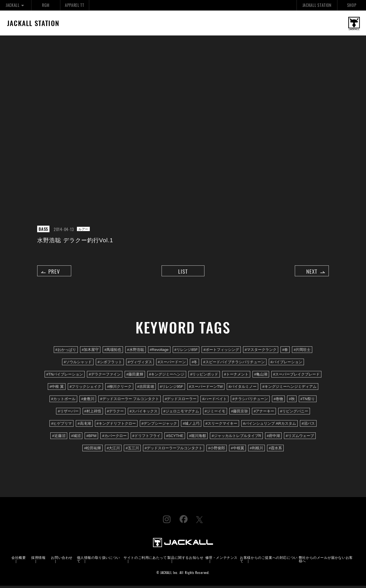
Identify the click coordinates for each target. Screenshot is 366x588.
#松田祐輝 (93, 451)
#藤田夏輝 (135, 377)
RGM (46, 5)
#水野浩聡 (135, 352)
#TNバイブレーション (65, 377)
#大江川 (113, 451)
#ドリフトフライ (146, 438)
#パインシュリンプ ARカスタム (269, 426)
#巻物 (278, 401)
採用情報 (38, 560)
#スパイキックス (144, 413)
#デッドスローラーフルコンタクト (174, 451)
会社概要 (19, 560)
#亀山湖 (261, 377)
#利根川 (256, 451)
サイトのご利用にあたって (145, 560)
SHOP (352, 5)
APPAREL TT (75, 5)
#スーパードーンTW (206, 389)
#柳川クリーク (119, 389)
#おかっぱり (66, 352)
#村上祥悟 (93, 413)
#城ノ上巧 (191, 426)
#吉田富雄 (146, 389)
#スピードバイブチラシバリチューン (234, 364)
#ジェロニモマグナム (181, 413)
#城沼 (76, 438)
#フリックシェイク (85, 389)
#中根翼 (237, 451)
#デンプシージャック (159, 426)
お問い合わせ (62, 560)
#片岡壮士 (302, 352)
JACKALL (16, 5)
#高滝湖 (84, 426)
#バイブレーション (286, 364)
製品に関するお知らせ (185, 560)
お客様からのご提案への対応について (269, 561)
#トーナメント (236, 377)
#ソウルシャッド (78, 364)
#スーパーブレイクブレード (296, 377)
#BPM (91, 438)
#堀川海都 (197, 438)
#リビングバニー (294, 413)
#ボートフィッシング (221, 352)
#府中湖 (273, 438)
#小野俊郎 (217, 451)
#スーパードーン (172, 364)
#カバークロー (114, 438)
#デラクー (115, 413)
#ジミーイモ (215, 413)
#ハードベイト (214, 401)
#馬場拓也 (113, 352)
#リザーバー (68, 413)
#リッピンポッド (204, 377)
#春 (285, 352)
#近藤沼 (59, 438)
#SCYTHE (175, 438)
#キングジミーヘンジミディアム (289, 389)
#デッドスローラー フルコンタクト (130, 401)
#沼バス (308, 426)
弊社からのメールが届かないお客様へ (326, 561)
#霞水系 (275, 451)
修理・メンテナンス (221, 560)
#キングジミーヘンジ (167, 377)
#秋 (292, 401)
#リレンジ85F (186, 352)
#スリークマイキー (221, 426)
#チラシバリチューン (250, 401)
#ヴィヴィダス (140, 364)
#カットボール (63, 401)
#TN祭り (308, 401)
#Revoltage (159, 352)
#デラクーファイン (105, 377)
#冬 (194, 364)
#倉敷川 (88, 401)
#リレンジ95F (172, 389)
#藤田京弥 (239, 413)
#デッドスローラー (181, 401)
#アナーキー (264, 413)
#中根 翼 (57, 389)
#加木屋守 (90, 352)
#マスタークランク (261, 352)
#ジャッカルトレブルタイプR (236, 438)
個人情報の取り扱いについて (99, 561)
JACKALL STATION (317, 5)
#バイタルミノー (242, 389)
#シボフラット (110, 364)
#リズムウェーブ (300, 438)
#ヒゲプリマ (61, 426)
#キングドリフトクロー (116, 426)
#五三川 (132, 451)
